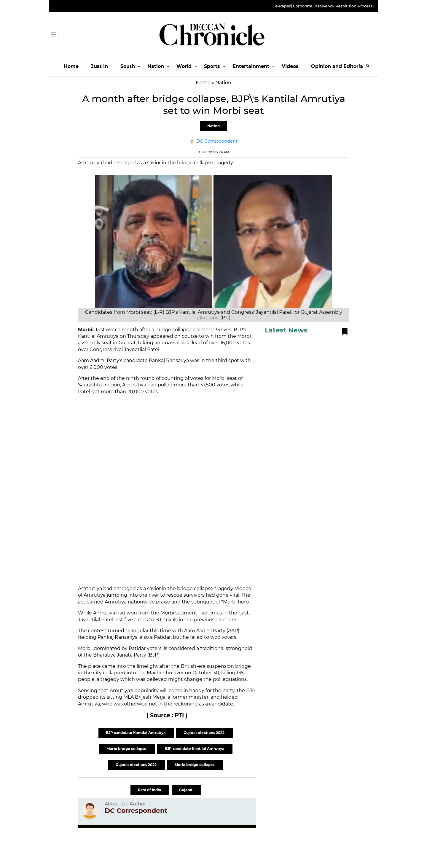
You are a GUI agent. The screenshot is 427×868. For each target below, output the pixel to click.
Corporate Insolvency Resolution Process (333, 6)
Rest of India (150, 790)
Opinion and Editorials (339, 66)
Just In (99, 66)
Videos (290, 66)
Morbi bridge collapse (127, 749)
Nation (156, 66)
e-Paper (283, 6)
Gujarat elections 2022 (204, 733)
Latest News (286, 330)
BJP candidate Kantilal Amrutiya (136, 733)
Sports (212, 66)
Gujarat (186, 790)
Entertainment (251, 66)
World (184, 66)
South (128, 66)
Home (71, 66)
